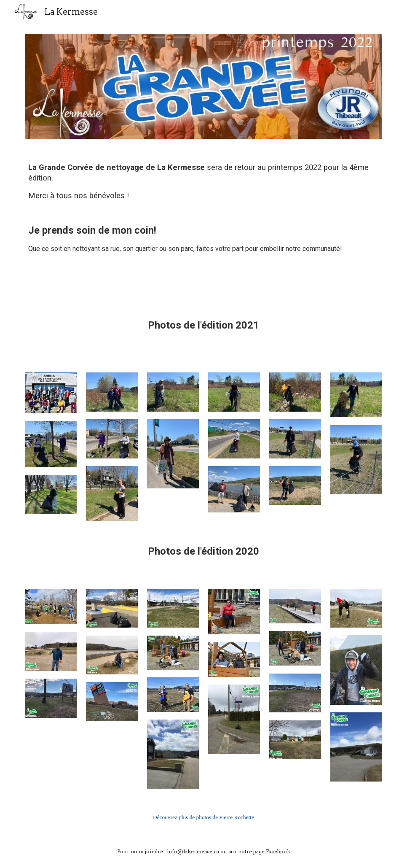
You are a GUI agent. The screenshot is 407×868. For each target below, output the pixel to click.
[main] (203, 219)
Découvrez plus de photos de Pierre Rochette (203, 817)
